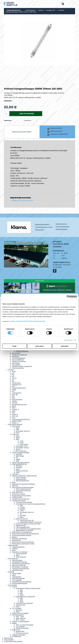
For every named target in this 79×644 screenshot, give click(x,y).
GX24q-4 (15, 410)
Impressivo (24, 444)
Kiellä (14, 346)
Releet (14, 537)
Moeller (23, 509)
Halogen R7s (51, 10)
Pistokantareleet (22, 628)
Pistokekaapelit (18, 615)
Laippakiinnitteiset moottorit (31, 522)
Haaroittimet (21, 618)
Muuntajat (16, 363)
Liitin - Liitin (20, 617)
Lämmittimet (13, 559)
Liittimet (15, 486)
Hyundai (19, 454)
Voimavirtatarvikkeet (24, 502)
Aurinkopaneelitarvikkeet (22, 535)
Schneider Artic (22, 446)
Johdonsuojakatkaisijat (21, 453)
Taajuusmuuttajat (19, 635)
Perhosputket (17, 400)
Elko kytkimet (21, 451)
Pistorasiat (16, 426)
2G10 (14, 411)
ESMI (18, 472)
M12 (21, 590)
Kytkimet (15, 434)
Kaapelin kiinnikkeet (19, 539)
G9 (13, 376)
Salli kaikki (65, 346)
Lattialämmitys (18, 570)
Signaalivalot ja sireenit (24, 530)
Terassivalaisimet (18, 358)
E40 (13, 386)
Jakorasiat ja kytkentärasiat (23, 487)
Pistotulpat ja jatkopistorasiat (23, 544)
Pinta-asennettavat (23, 489)
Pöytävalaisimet (18, 368)
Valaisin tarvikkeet (19, 361)
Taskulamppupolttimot (21, 419)
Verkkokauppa (30, 10)
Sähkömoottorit (22, 519)
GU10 (14, 371)
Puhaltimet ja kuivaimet (21, 564)
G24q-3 (15, 423)
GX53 (14, 390)
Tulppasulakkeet (18, 547)
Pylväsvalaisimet (22, 352)
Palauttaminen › (62, 224)
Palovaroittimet (22, 471)
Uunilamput (16, 383)
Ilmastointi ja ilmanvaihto (21, 496)
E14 (13, 381)
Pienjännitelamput (19, 388)
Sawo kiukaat (21, 557)
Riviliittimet (16, 630)
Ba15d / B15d (17, 421)
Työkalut (15, 474)
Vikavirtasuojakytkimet (21, 463)
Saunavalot (16, 353)
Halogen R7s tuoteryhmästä (22, 201)
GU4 (14, 418)
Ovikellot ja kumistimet (21, 499)
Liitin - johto (20, 620)
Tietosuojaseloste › (63, 227)
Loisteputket (17, 393)
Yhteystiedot (9, 640)
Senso (18, 449)
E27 (13, 373)
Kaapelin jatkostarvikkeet (22, 582)
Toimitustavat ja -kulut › (44, 227)
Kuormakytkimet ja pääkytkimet (28, 529)
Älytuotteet (16, 540)
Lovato (22, 507)
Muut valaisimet (18, 360)
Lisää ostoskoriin (27, 114)
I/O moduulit (17, 608)
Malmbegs (20, 456)
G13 (13, 396)
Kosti (22, 443)
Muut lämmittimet (19, 565)
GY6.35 (14, 403)
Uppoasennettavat (23, 491)
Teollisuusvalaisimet (19, 355)
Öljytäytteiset (17, 560)
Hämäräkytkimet (22, 481)
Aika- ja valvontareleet (25, 625)
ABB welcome (17, 492)
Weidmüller (20, 632)
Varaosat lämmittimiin (20, 569)
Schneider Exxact (22, 448)
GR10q (14, 401)
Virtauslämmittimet (19, 562)
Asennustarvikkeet (15, 424)
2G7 (13, 391)
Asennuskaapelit (18, 578)
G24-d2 (15, 416)
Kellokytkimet (21, 479)
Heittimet (15, 357)
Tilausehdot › (40, 230)
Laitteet (15, 549)
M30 (21, 592)
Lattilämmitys (17, 497)
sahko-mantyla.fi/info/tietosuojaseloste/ (28, 321)
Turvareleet (20, 627)
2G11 (13, 398)
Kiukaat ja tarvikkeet (20, 552)
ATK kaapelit (17, 580)
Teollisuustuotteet (19, 501)
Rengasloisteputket (19, 405)
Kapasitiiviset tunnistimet (25, 597)
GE (17, 458)
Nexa (18, 438)
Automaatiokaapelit (20, 583)
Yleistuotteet (13, 545)
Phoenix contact (22, 633)
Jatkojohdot (16, 577)
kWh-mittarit (21, 477)
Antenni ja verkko (18, 494)
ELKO (18, 433)
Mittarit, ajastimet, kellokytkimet (24, 476)
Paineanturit (20, 605)
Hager (18, 459)
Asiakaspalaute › (62, 230)
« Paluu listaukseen (13, 10)
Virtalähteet (17, 636)
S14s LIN (15, 395)
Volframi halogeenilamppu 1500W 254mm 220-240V (35, 11)
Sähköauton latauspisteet (22, 532)
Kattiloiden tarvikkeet (20, 567)
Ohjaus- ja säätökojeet (21, 622)
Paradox (19, 468)
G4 (13, 380)
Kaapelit (11, 572)
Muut (14, 406)
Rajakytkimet (21, 526)
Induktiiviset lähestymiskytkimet (28, 588)
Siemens (19, 466)
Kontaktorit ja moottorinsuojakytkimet (31, 504)
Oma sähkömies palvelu (13, 641)
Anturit (14, 587)
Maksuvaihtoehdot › (43, 225)
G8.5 (14, 408)
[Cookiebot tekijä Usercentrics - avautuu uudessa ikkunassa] (68, 297)
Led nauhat (16, 365)
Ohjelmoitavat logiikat (20, 613)
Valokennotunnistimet (24, 603)
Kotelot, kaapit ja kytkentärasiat (28, 524)
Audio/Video (16, 574)
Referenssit (8, 638)
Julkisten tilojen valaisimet (22, 366)
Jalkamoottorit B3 (27, 521)
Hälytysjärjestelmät (19, 464)
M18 (21, 593)
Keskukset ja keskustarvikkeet (23, 484)
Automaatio (12, 585)
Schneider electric (23, 431)
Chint (22, 511)
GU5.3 (14, 378)
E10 (13, 375)
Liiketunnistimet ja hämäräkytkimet (25, 534)
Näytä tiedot (69, 340)
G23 (13, 413)
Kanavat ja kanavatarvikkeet (23, 542)
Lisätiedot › (8, 101)
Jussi (21, 441)
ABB (17, 429)
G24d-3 (15, 415)
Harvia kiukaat (21, 554)
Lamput (41, 10)
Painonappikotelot (23, 527)
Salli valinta (39, 346)
